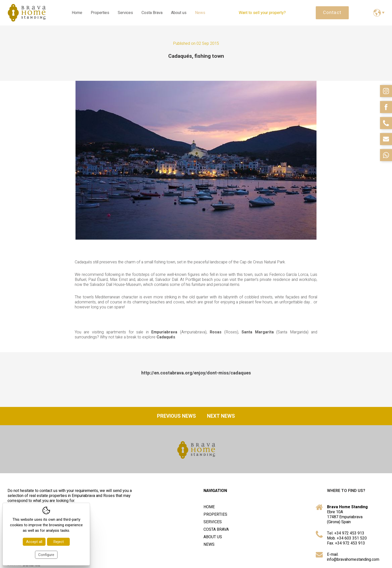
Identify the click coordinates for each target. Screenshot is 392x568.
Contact (332, 13)
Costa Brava (152, 13)
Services (125, 13)
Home (77, 13)
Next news (221, 416)
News (200, 13)
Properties (100, 13)
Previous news (176, 416)
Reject (58, 542)
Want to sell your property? (262, 13)
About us (179, 13)
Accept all (34, 542)
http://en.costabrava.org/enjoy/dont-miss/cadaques (196, 373)
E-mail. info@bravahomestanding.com (353, 557)
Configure (46, 555)
